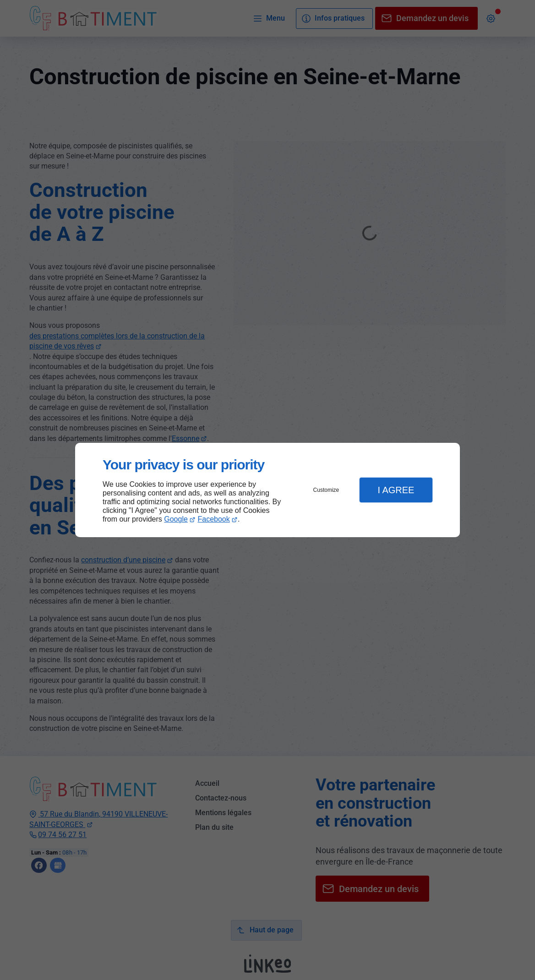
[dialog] (267, 490)
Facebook (214, 519)
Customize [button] (326, 490)
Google (176, 519)
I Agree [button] (396, 490)
